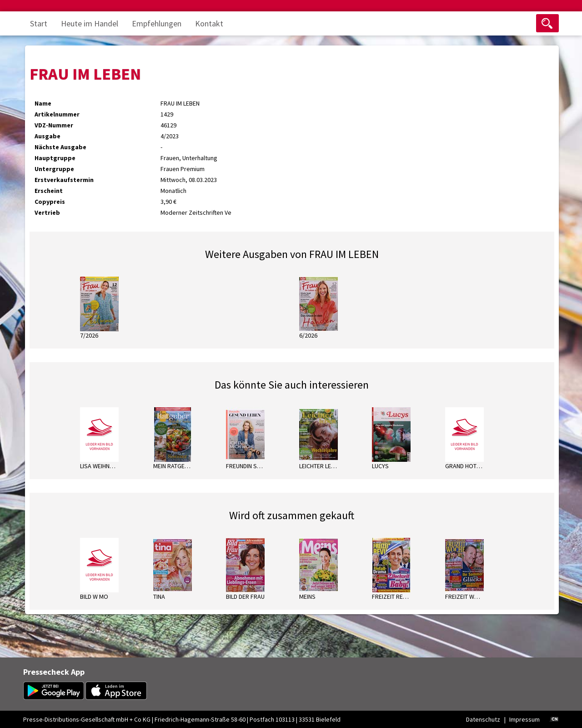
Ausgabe (48, 136)
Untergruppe (54, 169)
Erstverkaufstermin (64, 180)
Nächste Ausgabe (60, 147)
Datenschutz (483, 719)
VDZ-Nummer (54, 125)
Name (43, 103)
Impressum (524, 719)
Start (39, 23)
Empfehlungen (157, 23)
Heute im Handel (90, 23)
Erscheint (49, 191)
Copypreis (50, 202)
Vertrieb (47, 212)
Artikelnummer (57, 114)
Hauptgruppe (55, 158)
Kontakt (209, 23)
